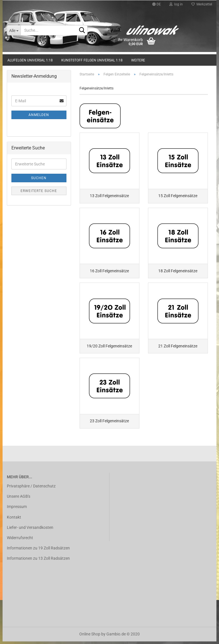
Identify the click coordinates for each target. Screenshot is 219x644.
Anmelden (39, 115)
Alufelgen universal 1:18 (30, 60)
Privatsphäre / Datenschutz (31, 489)
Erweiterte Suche (39, 191)
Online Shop (90, 637)
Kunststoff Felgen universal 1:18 (92, 60)
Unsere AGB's (19, 499)
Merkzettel (202, 4)
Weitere (138, 60)
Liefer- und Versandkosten (30, 530)
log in (176, 4)
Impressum (17, 509)
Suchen (39, 178)
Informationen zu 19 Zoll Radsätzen (38, 551)
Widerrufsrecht (20, 540)
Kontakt (14, 520)
